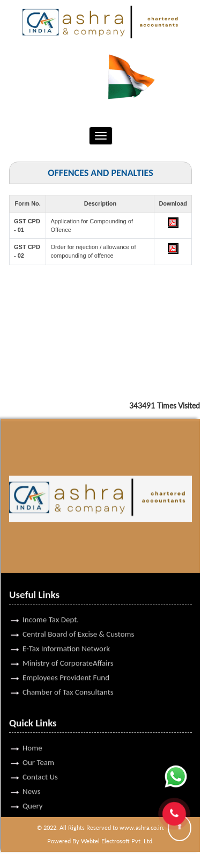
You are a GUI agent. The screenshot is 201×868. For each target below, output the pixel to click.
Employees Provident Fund (66, 663)
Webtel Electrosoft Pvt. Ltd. (117, 841)
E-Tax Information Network (66, 634)
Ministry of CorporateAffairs (68, 649)
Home (32, 734)
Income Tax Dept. (51, 606)
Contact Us (40, 763)
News (32, 777)
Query (33, 792)
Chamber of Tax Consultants (68, 678)
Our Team (38, 748)
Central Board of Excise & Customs (78, 620)
